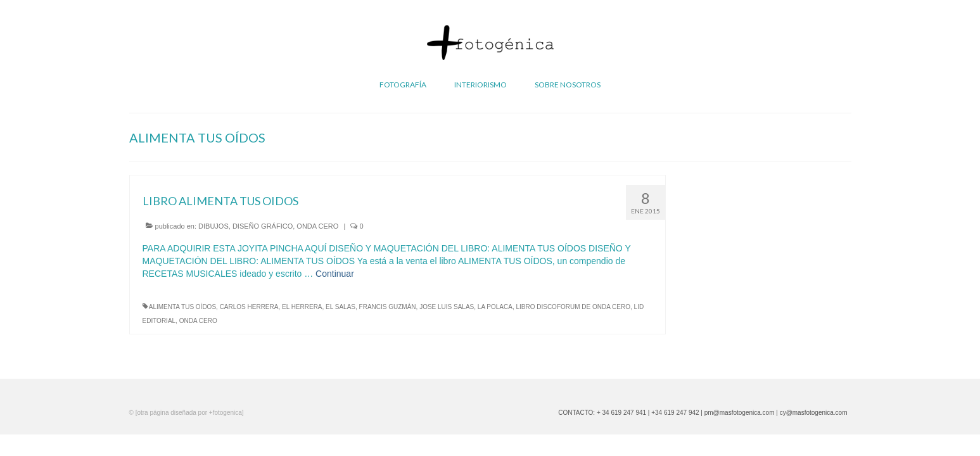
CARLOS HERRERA (249, 307)
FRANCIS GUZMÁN (388, 307)
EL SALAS (340, 307)
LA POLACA (495, 307)
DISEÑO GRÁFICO (263, 226)
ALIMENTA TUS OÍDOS (182, 307)
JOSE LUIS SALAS (447, 307)
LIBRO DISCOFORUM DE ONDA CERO (573, 307)
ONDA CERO (317, 226)
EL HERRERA (302, 307)
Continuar (335, 274)
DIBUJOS (213, 226)
